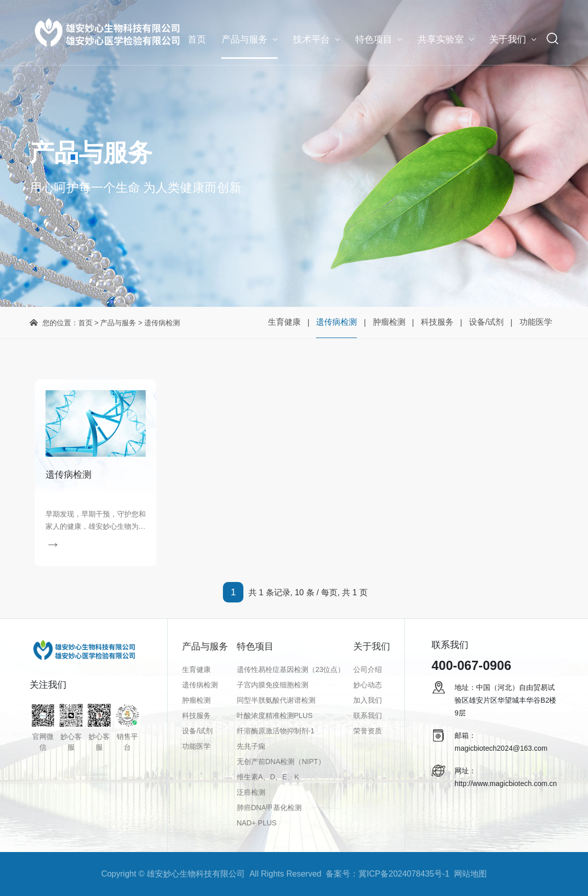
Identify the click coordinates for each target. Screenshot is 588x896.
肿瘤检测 (389, 322)
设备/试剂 (486, 322)
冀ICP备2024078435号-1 (404, 874)
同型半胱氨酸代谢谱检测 (276, 700)
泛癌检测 (251, 792)
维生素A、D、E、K (268, 777)
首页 (197, 39)
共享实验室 (441, 39)
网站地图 (470, 874)
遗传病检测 (336, 322)
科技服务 (437, 322)
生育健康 (284, 322)
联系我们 (368, 715)
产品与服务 (244, 39)
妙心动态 (368, 685)
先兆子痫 (251, 746)
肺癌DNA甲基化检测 (269, 808)
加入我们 (368, 700)
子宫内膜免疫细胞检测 (273, 685)
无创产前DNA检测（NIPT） (281, 761)
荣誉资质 (368, 731)
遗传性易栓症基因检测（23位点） (291, 669)
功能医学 (536, 322)
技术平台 (311, 39)
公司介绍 (368, 669)
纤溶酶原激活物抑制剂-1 (276, 731)
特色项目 (374, 39)
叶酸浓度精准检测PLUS (275, 715)
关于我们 (508, 39)
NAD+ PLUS (257, 823)
